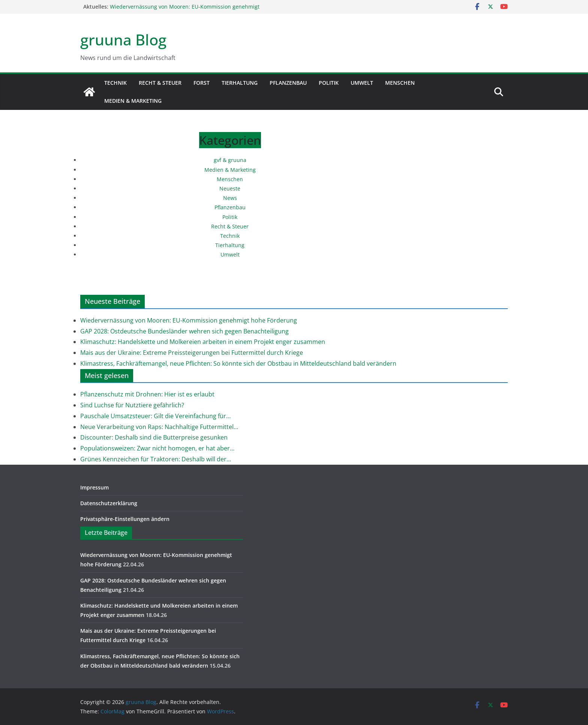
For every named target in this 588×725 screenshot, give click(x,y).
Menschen (400, 83)
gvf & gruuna (230, 160)
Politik (329, 83)
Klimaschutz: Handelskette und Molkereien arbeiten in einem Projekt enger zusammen (203, 342)
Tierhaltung (240, 83)
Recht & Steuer (160, 83)
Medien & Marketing (133, 101)
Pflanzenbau (288, 83)
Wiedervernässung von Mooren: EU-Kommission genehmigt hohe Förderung (189, 320)
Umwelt (362, 83)
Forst (202, 83)
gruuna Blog (123, 40)
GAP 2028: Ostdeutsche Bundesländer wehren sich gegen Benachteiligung (184, 331)
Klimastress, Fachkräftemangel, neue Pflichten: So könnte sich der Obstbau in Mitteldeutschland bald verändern (238, 363)
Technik (115, 83)
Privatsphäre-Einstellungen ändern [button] (125, 519)
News (230, 198)
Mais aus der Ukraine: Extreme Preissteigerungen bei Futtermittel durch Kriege (192, 353)
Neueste (230, 188)
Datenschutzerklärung (109, 503)
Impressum (94, 487)
